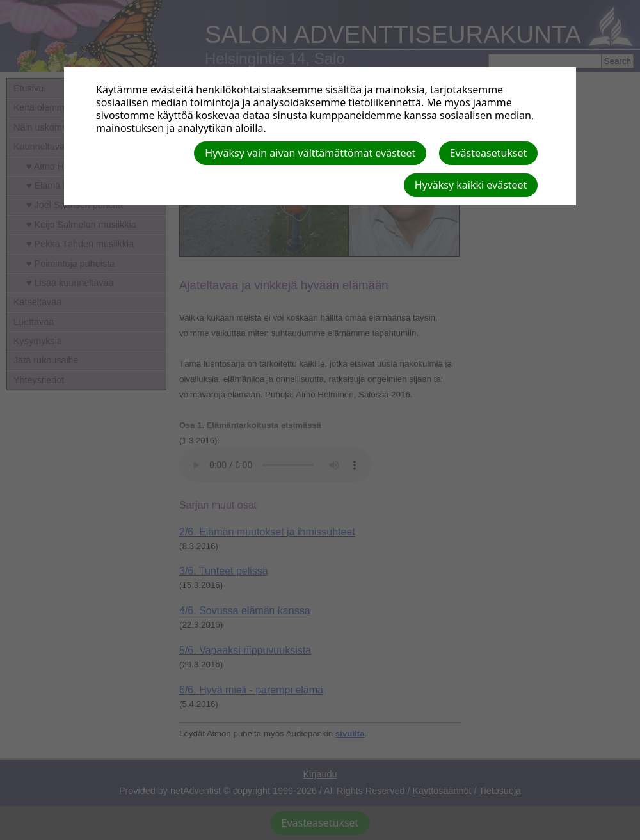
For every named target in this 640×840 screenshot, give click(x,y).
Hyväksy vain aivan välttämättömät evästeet (310, 153)
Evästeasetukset (489, 153)
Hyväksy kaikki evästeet (471, 185)
